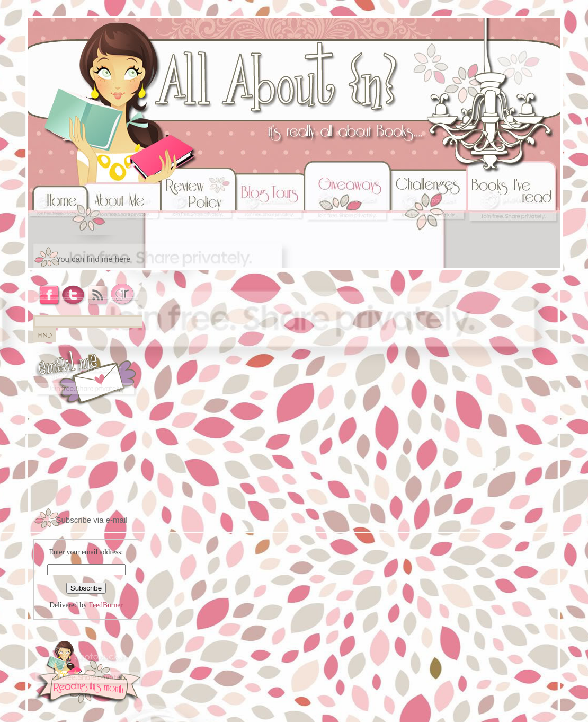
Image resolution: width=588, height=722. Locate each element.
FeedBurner (105, 605)
